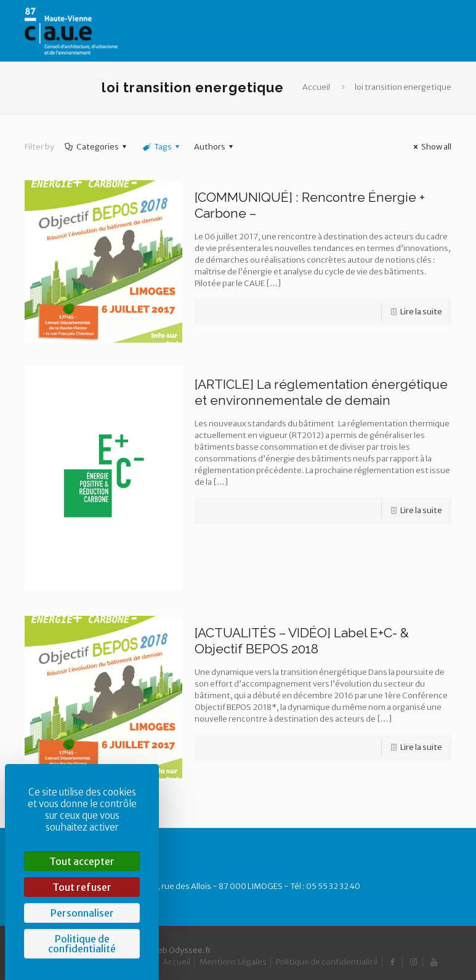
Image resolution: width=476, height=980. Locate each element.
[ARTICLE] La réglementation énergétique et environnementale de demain (321, 392)
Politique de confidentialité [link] (82, 944)
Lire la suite (421, 312)
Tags (162, 147)
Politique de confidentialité (327, 962)
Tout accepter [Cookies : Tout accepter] (82, 861)
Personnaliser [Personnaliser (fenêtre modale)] (82, 913)
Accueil (316, 87)
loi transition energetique (403, 87)
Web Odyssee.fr (181, 950)
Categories (97, 147)
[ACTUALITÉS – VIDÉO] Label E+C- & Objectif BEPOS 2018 (302, 641)
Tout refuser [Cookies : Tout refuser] (82, 887)
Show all (431, 147)
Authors (215, 147)
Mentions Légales (233, 962)
